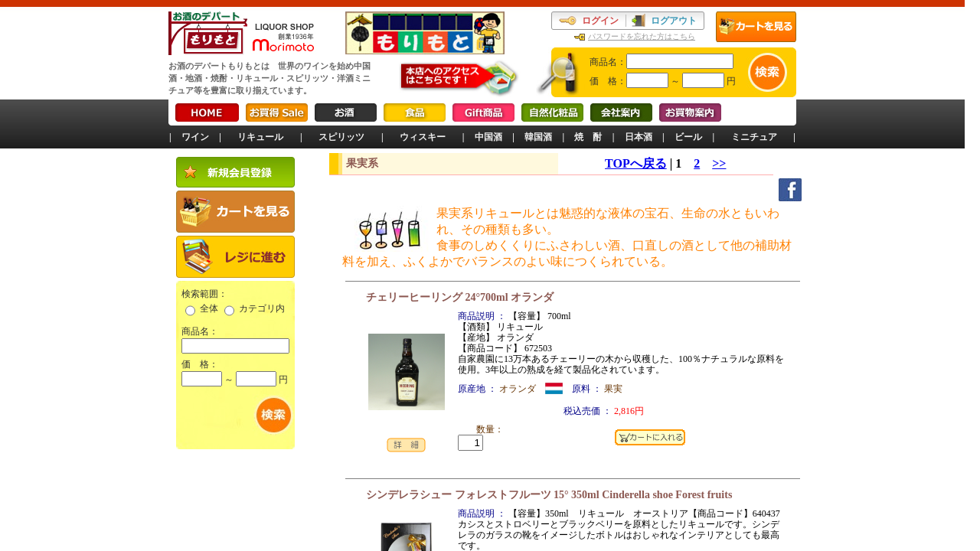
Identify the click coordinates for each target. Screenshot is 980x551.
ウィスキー (423, 137)
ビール (688, 137)
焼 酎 (588, 137)
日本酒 (639, 137)
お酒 (346, 112)
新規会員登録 (235, 172)
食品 (415, 112)
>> (719, 163)
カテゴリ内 (262, 308)
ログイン (600, 21)
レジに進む (235, 257)
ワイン (195, 137)
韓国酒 (538, 137)
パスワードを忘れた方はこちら (642, 36)
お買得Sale (277, 112)
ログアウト (674, 21)
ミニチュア (754, 137)
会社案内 (621, 112)
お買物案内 (690, 112)
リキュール (260, 137)
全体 (209, 308)
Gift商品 (483, 112)
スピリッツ (341, 137)
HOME (207, 112)
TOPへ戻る (636, 163)
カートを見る (756, 27)
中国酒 (488, 137)
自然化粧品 (552, 112)
